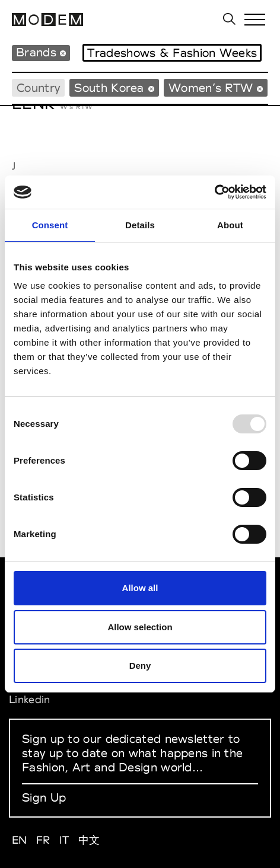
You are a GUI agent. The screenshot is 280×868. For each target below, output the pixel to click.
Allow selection (140, 627)
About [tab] (230, 225)
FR (43, 840)
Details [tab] (140, 225)
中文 (89, 840)
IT (64, 840)
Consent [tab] (50, 225)
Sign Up (44, 797)
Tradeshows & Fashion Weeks (172, 53)
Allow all (140, 588)
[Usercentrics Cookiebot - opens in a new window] (214, 192)
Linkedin (29, 699)
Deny (140, 666)
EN (20, 840)
